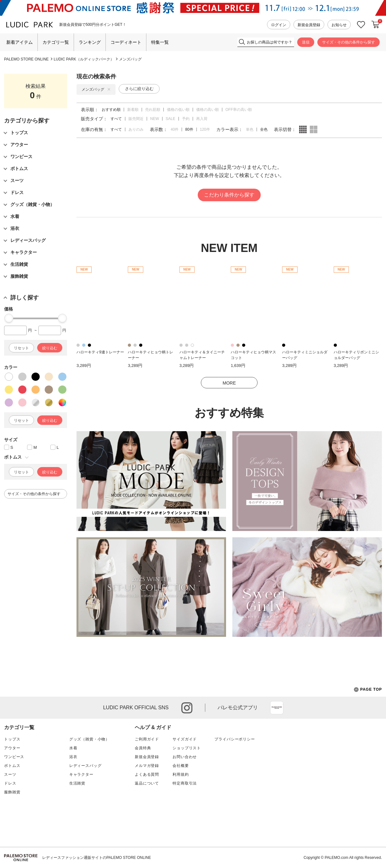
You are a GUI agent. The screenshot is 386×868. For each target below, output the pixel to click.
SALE (170, 119)
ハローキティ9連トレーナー (100, 352)
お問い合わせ (185, 757)
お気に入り (361, 25)
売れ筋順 (153, 110)
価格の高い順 (207, 110)
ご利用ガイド (147, 739)
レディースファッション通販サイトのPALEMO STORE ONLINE (97, 858)
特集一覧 (160, 42)
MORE (229, 383)
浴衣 (73, 757)
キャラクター (81, 774)
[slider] (9, 318)
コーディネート (126, 42)
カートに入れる (376, 25)
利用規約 (181, 774)
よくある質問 (147, 774)
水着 (73, 748)
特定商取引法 (185, 783)
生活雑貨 (77, 783)
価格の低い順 (178, 110)
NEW (155, 119)
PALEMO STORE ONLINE (26, 59)
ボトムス (12, 766)
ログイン (279, 25)
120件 (205, 129)
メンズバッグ (130, 59)
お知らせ (339, 25)
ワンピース (14, 757)
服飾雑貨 (12, 792)
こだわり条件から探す (229, 195)
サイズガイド (185, 739)
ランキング (90, 42)
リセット (21, 348)
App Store (277, 708)
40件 (175, 129)
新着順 (133, 110)
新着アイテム (20, 42)
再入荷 (202, 119)
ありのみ (136, 129)
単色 (250, 129)
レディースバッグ (85, 766)
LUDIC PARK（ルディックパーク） (84, 59)
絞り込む (50, 348)
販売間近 (136, 119)
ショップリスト (187, 748)
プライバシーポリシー (235, 739)
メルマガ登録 (147, 766)
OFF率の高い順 (239, 110)
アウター (12, 748)
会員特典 (143, 748)
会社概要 (181, 766)
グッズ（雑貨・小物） (89, 739)
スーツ (10, 774)
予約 (186, 119)
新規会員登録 (309, 25)
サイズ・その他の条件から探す (349, 42)
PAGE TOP (368, 690)
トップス (12, 739)
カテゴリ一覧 (56, 42)
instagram (187, 708)
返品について (147, 783)
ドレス (10, 783)
